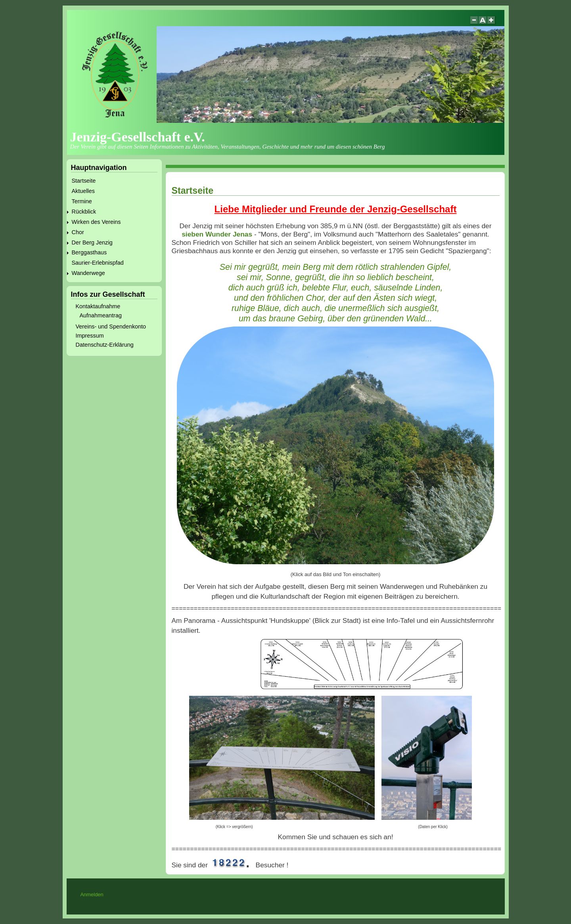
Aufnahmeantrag (101, 315)
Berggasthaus (89, 252)
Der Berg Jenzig (92, 242)
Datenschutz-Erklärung (105, 345)
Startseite (84, 181)
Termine (82, 201)
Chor (78, 232)
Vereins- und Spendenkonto (111, 326)
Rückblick (84, 212)
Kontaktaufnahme (98, 306)
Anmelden (92, 894)
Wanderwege (88, 273)
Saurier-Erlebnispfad (98, 263)
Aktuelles (83, 191)
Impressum (90, 336)
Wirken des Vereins (96, 222)
